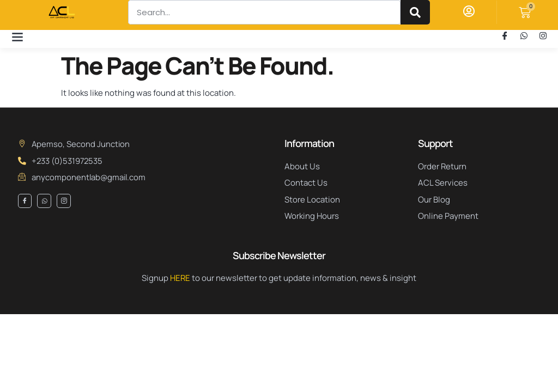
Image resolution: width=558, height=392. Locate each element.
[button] (17, 36)
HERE (180, 278)
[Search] (415, 12)
